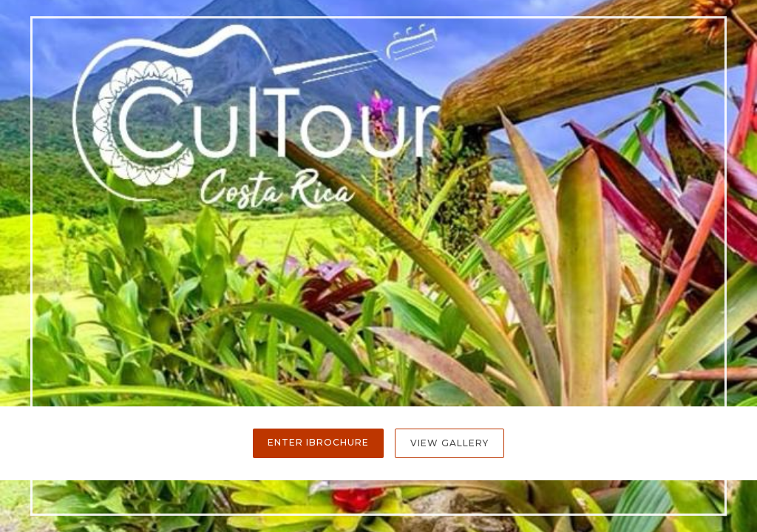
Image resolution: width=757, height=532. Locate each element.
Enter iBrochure (318, 442)
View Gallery (449, 443)
